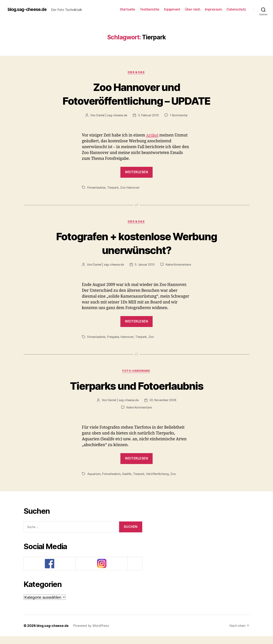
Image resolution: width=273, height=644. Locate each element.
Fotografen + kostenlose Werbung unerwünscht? (136, 243)
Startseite (127, 9)
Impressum (214, 9)
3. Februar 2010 (149, 116)
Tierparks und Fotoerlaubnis (136, 393)
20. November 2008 (163, 408)
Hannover (128, 344)
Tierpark (113, 188)
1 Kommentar (180, 116)
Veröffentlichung (159, 482)
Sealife (127, 482)
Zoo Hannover (131, 188)
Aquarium (94, 482)
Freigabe (114, 344)
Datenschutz (236, 9)
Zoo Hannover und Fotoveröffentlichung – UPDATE (137, 94)
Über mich (193, 9)
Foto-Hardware (136, 379)
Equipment (172, 9)
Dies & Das (136, 72)
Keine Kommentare (139, 272)
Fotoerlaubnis (97, 188)
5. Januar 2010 (163, 265)
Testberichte (150, 9)
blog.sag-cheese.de (28, 9)
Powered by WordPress (92, 633)
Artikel (152, 136)
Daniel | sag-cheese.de (111, 116)
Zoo (152, 344)
